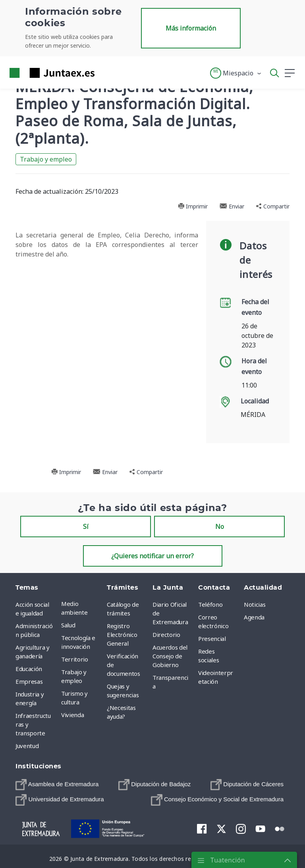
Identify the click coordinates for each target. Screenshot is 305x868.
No (220, 527)
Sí (86, 527)
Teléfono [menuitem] (210, 604)
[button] (236, 73)
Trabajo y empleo (46, 159)
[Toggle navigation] (106, 73)
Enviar (232, 206)
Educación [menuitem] (29, 669)
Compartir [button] (273, 206)
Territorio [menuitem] (75, 659)
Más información (191, 28)
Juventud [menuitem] (27, 746)
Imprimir (193, 206)
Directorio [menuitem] (166, 635)
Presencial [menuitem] (212, 638)
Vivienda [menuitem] (72, 715)
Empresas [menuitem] (29, 681)
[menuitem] (57, 785)
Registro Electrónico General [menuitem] (122, 635)
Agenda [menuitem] (254, 617)
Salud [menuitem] (68, 625)
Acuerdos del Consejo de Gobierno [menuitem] (170, 656)
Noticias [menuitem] (255, 604)
